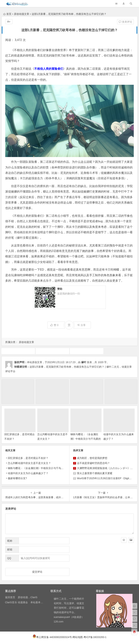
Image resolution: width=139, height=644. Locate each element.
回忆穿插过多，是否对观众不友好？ (28, 458)
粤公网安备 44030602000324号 (54, 637)
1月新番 (18, 351)
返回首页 (10, 597)
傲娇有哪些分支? (17, 478)
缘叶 (84, 362)
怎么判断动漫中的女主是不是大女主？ (29, 463)
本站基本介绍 (38, 602)
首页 (7, 14)
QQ (9, 558)
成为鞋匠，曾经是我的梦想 (92, 458)
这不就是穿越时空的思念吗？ (93, 463)
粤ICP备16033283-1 (95, 637)
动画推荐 (52, 351)
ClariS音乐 (11, 602)
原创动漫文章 (22, 14)
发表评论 (125, 22)
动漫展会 (23, 602)
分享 (81, 325)
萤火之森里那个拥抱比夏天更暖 (95, 473)
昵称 (10, 541)
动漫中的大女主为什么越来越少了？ (28, 473)
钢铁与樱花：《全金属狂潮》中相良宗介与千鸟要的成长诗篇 (86, 439)
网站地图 (78, 637)
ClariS (34, 597)
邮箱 (10, 549)
